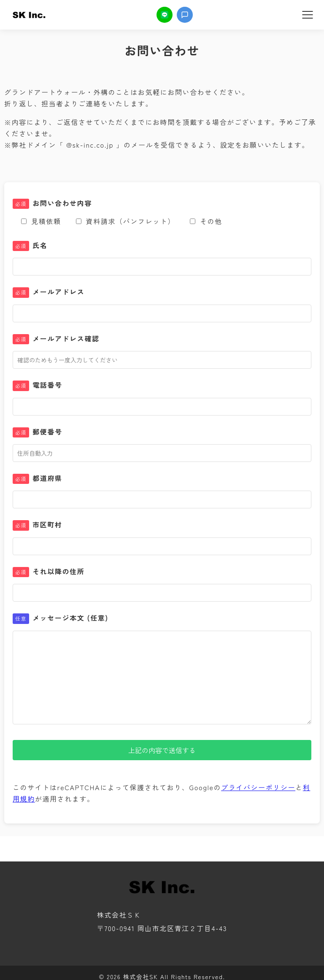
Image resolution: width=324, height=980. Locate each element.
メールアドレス (49, 292)
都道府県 (38, 478)
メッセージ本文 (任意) (61, 618)
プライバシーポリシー (258, 787)
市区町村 (38, 525)
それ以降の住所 (49, 572)
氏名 (30, 246)
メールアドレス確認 (56, 339)
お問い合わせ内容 (52, 203)
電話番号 (38, 385)
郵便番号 (38, 432)
